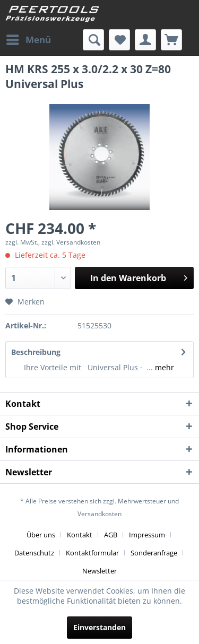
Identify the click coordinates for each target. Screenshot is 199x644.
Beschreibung (36, 352)
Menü (29, 38)
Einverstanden (99, 627)
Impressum (147, 535)
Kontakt (80, 535)
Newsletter (99, 571)
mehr (163, 367)
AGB (111, 535)
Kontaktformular (92, 553)
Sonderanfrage (154, 553)
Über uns (41, 535)
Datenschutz (34, 553)
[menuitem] (28, 40)
